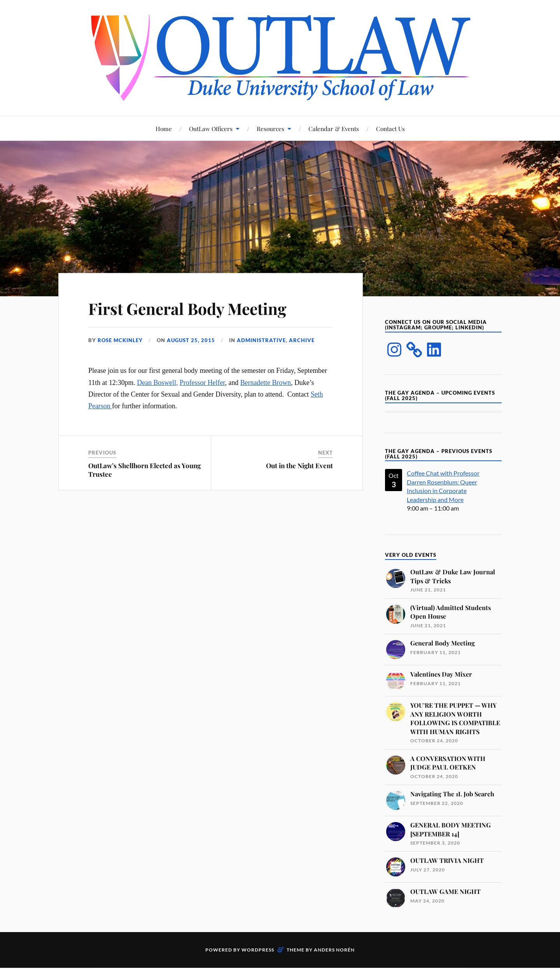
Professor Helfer (202, 383)
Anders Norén (334, 950)
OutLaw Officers (211, 129)
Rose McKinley (120, 340)
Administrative (261, 340)
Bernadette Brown (266, 383)
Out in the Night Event (299, 465)
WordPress (258, 950)
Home (164, 129)
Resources (270, 129)
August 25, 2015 (191, 340)
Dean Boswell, (157, 383)
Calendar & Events (334, 129)
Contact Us (390, 129)
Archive (302, 340)
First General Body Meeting (196, 308)
